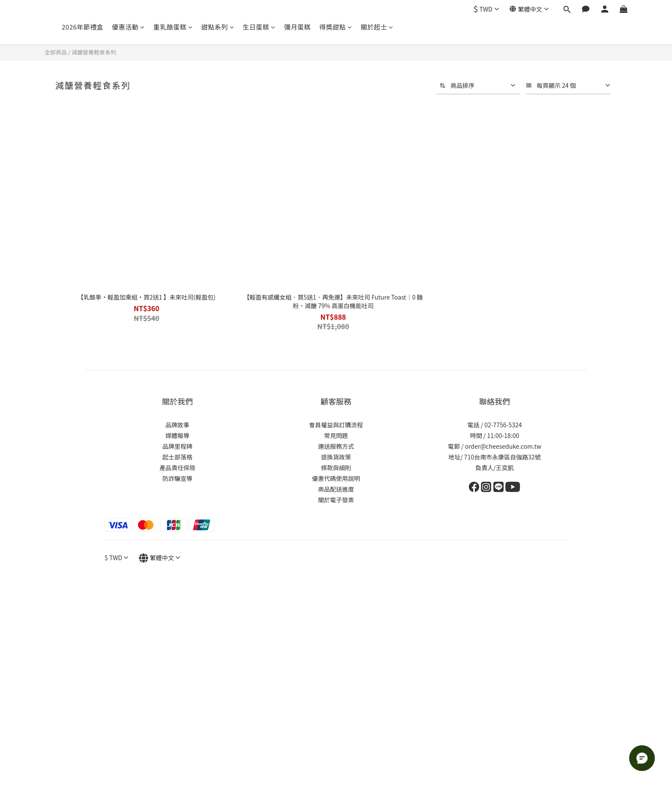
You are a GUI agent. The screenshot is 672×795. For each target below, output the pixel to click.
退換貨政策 (336, 457)
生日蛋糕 (259, 27)
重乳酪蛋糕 (173, 27)
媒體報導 (177, 435)
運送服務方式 (336, 446)
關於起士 (377, 27)
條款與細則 (336, 468)
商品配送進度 (336, 489)
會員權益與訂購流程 (336, 425)
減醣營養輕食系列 (94, 52)
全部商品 (56, 52)
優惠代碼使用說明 (336, 478)
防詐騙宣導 (177, 478)
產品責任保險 (177, 468)
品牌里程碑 (177, 446)
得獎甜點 (336, 27)
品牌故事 (177, 425)
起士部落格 (177, 457)
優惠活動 (128, 27)
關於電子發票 (336, 500)
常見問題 (336, 435)
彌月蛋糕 (297, 27)
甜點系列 (218, 27)
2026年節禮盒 (82, 27)
